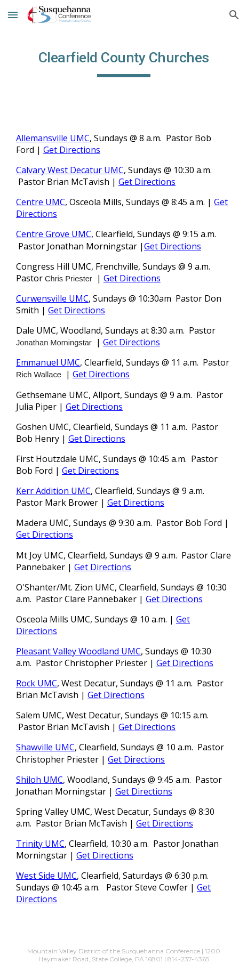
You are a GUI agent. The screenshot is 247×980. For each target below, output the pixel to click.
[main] (123, 61)
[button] (13, 15)
